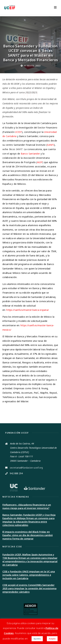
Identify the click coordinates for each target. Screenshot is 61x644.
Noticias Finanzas (16, 497)
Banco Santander (30, 154)
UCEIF (18, 132)
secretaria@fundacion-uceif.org (26, 468)
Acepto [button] (52, 639)
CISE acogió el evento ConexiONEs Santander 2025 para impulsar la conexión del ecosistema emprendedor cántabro (29, 588)
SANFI (51, 145)
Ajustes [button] (37, 639)
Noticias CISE (12, 546)
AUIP (40, 162)
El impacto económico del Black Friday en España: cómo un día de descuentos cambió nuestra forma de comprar (28, 535)
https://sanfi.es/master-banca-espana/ (28, 310)
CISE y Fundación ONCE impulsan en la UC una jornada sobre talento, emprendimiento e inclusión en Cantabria (29, 575)
